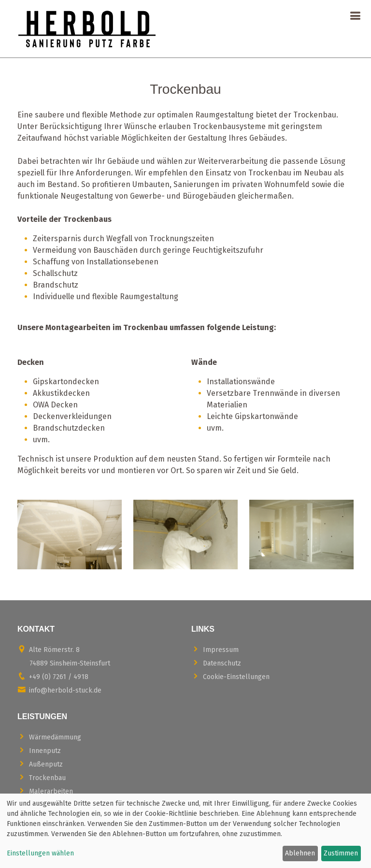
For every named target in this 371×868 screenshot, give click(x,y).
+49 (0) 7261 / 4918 (53, 676)
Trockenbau (42, 777)
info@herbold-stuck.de (59, 690)
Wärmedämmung (49, 737)
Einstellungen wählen (40, 853)
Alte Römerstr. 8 (64, 656)
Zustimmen (341, 853)
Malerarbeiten (45, 791)
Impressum (215, 649)
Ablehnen (300, 853)
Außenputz (40, 764)
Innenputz (39, 750)
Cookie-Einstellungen (230, 676)
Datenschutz (216, 663)
